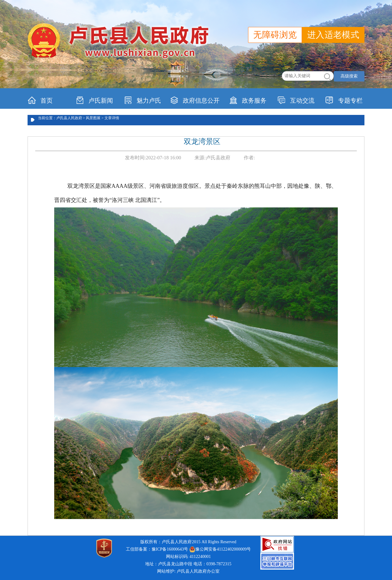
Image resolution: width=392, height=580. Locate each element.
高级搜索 (349, 76)
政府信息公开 (195, 100)
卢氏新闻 (94, 100)
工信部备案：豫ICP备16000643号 (157, 549)
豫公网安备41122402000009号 (220, 549)
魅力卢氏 (143, 100)
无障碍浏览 (275, 35)
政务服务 (248, 100)
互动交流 (296, 100)
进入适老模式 (333, 35)
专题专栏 (344, 100)
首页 (40, 100)
